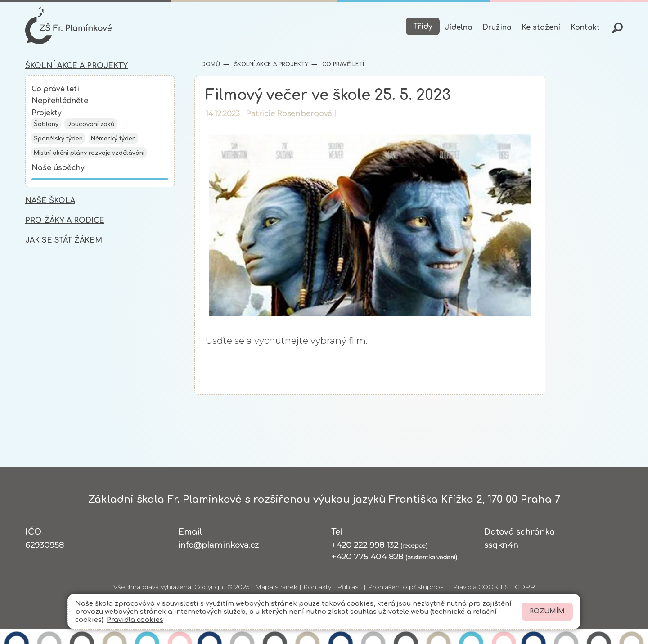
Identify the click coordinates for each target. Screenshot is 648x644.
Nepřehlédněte (60, 101)
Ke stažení (541, 27)
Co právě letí (55, 89)
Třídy (423, 27)
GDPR (525, 587)
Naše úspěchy (58, 168)
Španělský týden (58, 139)
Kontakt (585, 27)
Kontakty (317, 587)
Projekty (47, 113)
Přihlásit (349, 587)
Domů (211, 64)
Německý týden (113, 139)
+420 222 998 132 (379, 545)
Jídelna (459, 27)
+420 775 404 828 (394, 556)
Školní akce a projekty (270, 64)
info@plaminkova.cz (218, 545)
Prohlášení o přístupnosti (407, 587)
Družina (497, 27)
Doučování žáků (91, 124)
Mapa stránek (276, 587)
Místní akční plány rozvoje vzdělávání (89, 153)
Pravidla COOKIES (481, 587)
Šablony (46, 124)
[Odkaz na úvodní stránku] (68, 25)
